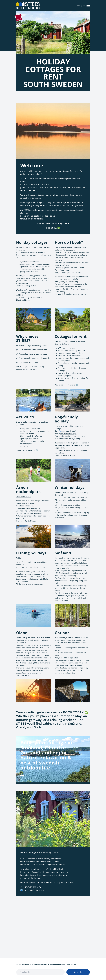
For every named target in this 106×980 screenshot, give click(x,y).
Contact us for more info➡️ (27, 450)
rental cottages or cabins (36, 562)
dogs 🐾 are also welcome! (65, 431)
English (81, 5)
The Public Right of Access (65, 455)
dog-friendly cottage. (68, 434)
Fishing (19, 558)
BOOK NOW (52, 228)
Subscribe (78, 972)
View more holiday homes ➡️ (66, 385)
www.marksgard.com (35, 584)
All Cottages (68, 250)
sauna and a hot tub (72, 505)
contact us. (83, 294)
